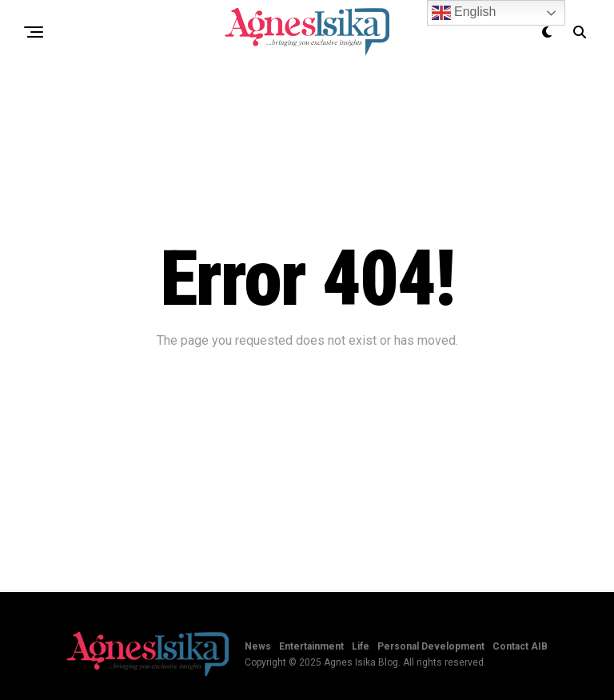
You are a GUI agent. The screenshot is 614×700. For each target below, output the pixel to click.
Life (361, 646)
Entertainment (311, 646)
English (464, 13)
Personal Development (431, 646)
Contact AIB (520, 646)
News (258, 646)
